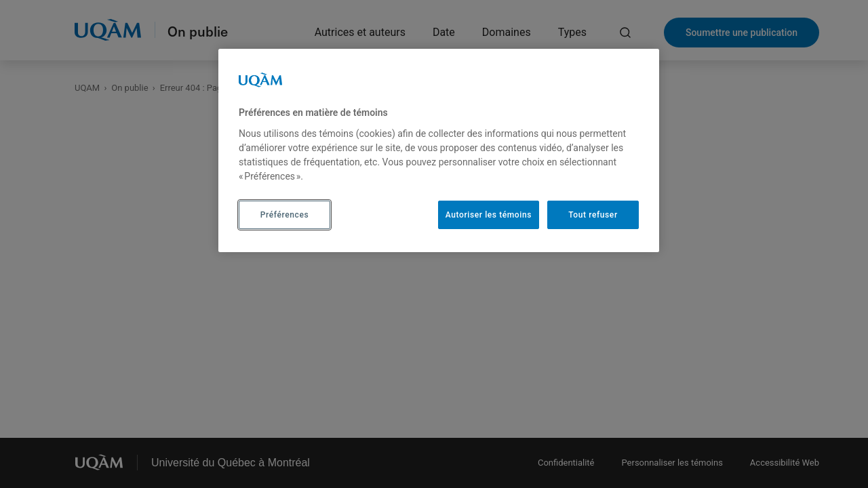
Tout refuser (593, 215)
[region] (439, 150)
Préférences (284, 215)
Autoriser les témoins (489, 215)
